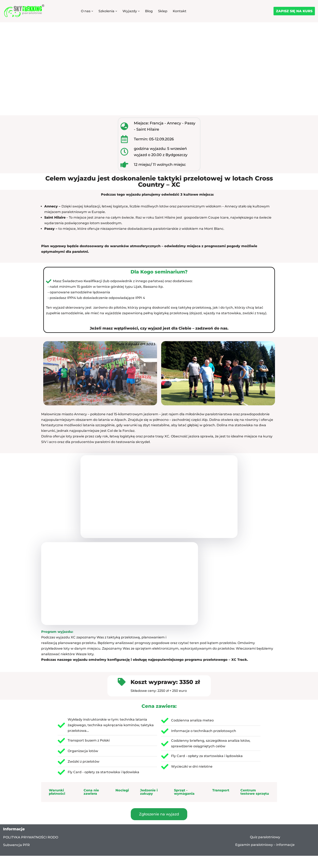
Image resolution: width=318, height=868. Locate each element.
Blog (149, 11)
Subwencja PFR (16, 847)
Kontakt (180, 11)
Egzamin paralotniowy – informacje (265, 846)
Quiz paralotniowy (265, 839)
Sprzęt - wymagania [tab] (184, 794)
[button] (92, 11)
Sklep (163, 11)
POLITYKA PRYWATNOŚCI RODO (31, 839)
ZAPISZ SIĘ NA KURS (294, 11)
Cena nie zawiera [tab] (91, 794)
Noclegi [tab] (122, 792)
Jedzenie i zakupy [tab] (149, 794)
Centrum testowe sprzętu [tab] (255, 794)
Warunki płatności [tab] (57, 794)
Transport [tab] (221, 792)
